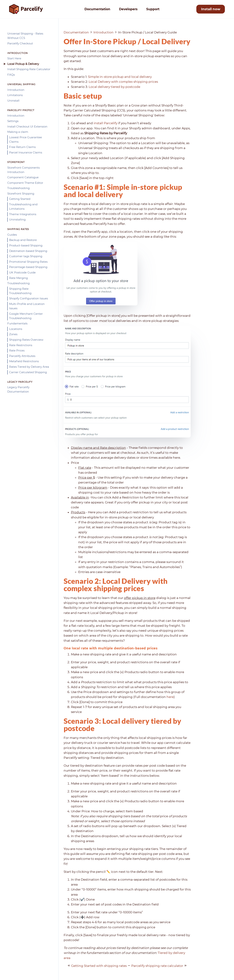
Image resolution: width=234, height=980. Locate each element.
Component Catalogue (23, 177)
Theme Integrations (23, 214)
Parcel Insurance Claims (26, 152)
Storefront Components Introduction (23, 170)
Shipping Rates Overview (26, 340)
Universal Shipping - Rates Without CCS (25, 36)
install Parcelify (105, 123)
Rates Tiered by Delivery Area (29, 367)
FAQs (11, 75)
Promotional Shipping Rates (28, 262)
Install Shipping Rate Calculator (29, 69)
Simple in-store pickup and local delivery (120, 77)
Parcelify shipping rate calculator (157, 966)
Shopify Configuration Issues (29, 298)
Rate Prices (17, 350)
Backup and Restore (23, 240)
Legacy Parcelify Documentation (18, 389)
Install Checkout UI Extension (27, 126)
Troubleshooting (18, 188)
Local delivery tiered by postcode (114, 87)
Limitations (15, 95)
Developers (128, 9)
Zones (13, 334)
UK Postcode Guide (22, 272)
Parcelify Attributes (22, 356)
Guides (12, 235)
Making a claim (18, 132)
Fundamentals (17, 323)
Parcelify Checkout (20, 43)
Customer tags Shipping (26, 256)
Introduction (16, 90)
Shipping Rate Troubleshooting (20, 291)
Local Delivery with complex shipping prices (123, 82)
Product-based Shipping (26, 245)
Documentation (97, 9)
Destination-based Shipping (28, 251)
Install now (211, 9)
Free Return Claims (22, 147)
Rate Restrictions (21, 345)
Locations (16, 329)
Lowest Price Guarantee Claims (26, 139)
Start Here (14, 58)
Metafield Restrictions (24, 361)
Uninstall (13, 101)
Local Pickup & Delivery (23, 64)
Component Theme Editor (25, 183)
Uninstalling (17, 219)
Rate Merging (18, 278)
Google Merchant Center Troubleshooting (26, 316)
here (170, 697)
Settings (13, 121)
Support (153, 9)
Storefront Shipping (21, 194)
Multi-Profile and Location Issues (27, 306)
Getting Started (20, 199)
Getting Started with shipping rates (99, 966)
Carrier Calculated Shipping (28, 372)
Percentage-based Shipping (28, 267)
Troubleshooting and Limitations (23, 207)
